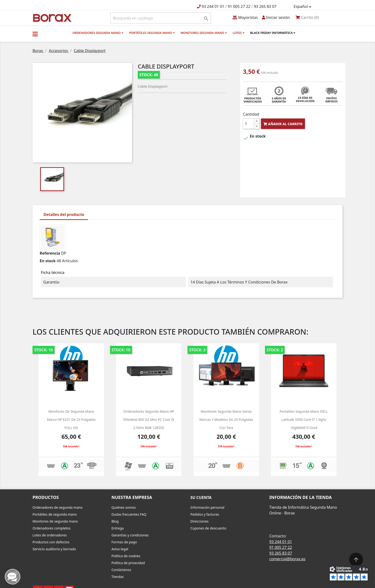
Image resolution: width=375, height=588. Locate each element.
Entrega (118, 528)
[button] (35, 34)
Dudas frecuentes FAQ (129, 514)
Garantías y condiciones (130, 535)
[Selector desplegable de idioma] (303, 7)
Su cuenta (201, 497)
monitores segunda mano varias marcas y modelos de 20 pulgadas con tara (226, 419)
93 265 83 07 (265, 6)
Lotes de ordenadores (50, 535)
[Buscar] (161, 18)
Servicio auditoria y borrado (54, 549)
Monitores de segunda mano (55, 521)
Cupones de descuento (208, 528)
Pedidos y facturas (205, 514)
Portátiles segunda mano (152, 33)
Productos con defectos (51, 542)
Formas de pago (124, 542)
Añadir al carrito (283, 124)
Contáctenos (121, 570)
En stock (48, 261)
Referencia (50, 253)
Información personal (207, 507)
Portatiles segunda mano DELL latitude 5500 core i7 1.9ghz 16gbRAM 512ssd (304, 419)
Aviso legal (120, 549)
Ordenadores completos (52, 528)
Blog (115, 521)
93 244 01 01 (213, 6)
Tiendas (118, 577)
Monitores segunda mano (204, 33)
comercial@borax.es (287, 559)
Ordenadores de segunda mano (58, 507)
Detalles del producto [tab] (64, 214)
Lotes (239, 33)
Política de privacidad (128, 563)
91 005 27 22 (239, 6)
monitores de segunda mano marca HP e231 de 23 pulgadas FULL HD (71, 419)
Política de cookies (126, 556)
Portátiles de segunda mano (55, 514)
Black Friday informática (273, 33)
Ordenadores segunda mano (98, 33)
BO (51, 18)
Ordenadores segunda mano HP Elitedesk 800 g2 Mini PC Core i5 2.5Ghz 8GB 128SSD (149, 419)
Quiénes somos (124, 507)
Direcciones (199, 521)
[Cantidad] (248, 124)
